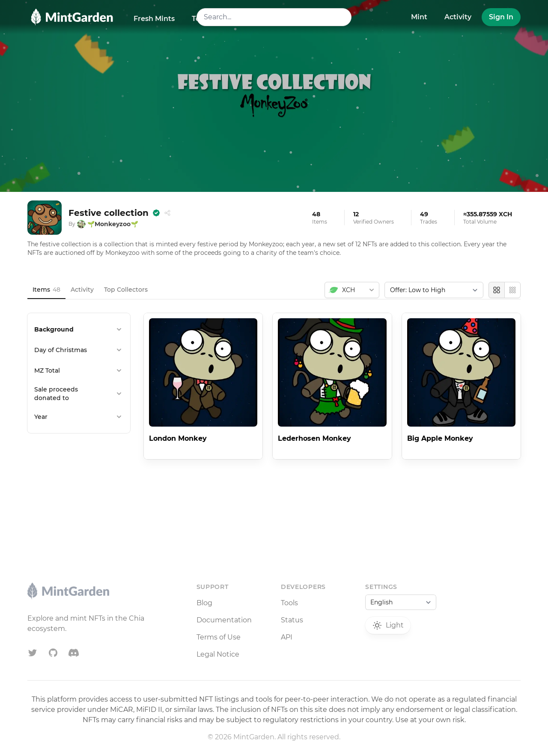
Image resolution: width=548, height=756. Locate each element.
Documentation (224, 620)
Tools (289, 603)
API (287, 637)
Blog (204, 603)
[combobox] (274, 17)
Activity (458, 17)
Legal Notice (218, 654)
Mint (419, 17)
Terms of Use (219, 637)
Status (292, 620)
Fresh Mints (154, 19)
